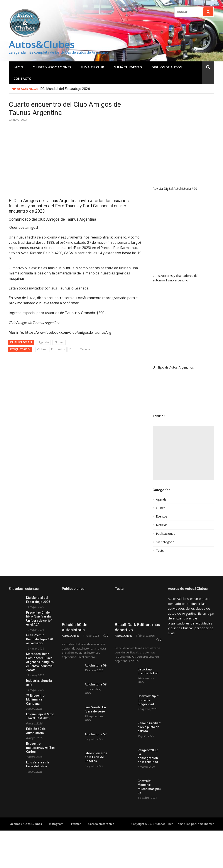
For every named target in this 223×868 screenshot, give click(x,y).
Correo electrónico (101, 824)
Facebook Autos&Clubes (25, 824)
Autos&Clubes (42, 44)
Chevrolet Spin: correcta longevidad (148, 700)
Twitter (76, 824)
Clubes (59, 342)
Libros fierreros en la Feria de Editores (96, 757)
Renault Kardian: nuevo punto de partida (149, 727)
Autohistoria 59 (96, 665)
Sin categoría (165, 542)
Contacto (23, 78)
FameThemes (205, 824)
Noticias (162, 525)
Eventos (162, 516)
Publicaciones (166, 534)
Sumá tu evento (128, 67)
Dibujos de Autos (167, 67)
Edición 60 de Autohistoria (75, 627)
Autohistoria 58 (96, 684)
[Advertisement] (183, 453)
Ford (72, 349)
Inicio (18, 67)
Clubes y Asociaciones (52, 67)
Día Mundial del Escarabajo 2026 (65, 89)
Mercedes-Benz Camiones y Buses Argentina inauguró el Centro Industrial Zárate (40, 662)
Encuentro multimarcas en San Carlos (40, 748)
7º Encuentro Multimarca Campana (35, 700)
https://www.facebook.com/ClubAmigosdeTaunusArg (68, 332)
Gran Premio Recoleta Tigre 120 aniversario (40, 639)
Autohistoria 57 (96, 734)
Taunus (85, 349)
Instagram (56, 824)
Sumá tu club (92, 67)
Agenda (44, 342)
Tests (160, 551)
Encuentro (58, 349)
